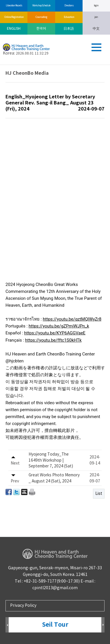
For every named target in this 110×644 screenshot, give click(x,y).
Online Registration (14, 17)
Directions (69, 6)
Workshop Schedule (41, 6)
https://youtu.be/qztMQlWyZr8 (72, 319)
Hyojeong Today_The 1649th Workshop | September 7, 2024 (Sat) (51, 460)
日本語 (69, 29)
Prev (7, 625)
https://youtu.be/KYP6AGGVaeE (55, 333)
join (96, 17)
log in (96, 6)
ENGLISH (14, 29)
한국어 (41, 29)
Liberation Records (14, 6)
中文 (96, 29)
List (99, 494)
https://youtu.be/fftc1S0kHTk (53, 340)
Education (69, 17)
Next (103, 625)
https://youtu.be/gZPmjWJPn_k (59, 326)
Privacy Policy (23, 606)
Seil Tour (55, 625)
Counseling (41, 17)
